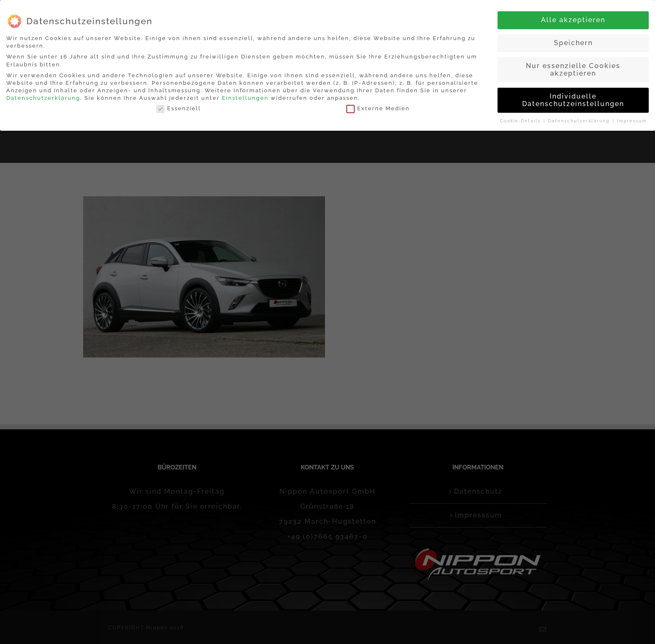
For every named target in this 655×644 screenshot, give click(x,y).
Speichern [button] (573, 43)
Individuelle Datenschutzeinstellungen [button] (573, 100)
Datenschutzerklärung (43, 98)
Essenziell (179, 109)
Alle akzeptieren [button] (573, 20)
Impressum (632, 121)
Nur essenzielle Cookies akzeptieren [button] (573, 70)
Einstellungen (245, 98)
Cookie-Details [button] (521, 121)
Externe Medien (378, 109)
